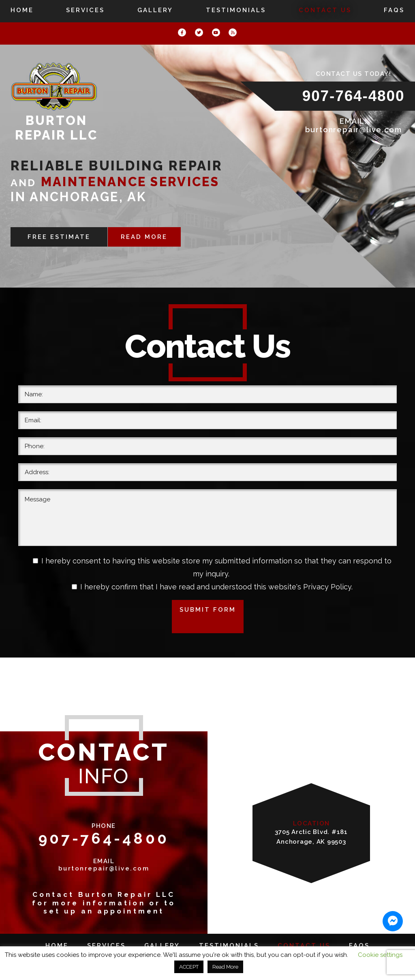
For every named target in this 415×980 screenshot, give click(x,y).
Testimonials (236, 10)
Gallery (155, 10)
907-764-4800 (354, 96)
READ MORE (145, 237)
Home (22, 10)
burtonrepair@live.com (354, 130)
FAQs (394, 10)
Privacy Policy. (328, 587)
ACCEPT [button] (189, 967)
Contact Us (325, 10)
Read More (225, 967)
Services (85, 10)
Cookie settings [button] (380, 955)
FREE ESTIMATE (59, 237)
